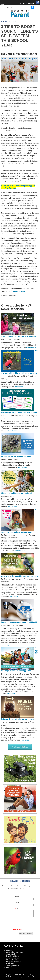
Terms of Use (32, 977)
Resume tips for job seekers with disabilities (19, 412)
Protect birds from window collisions (16, 456)
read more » (31, 347)
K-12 (15, 22)
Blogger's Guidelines (14, 962)
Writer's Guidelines (13, 960)
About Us (10, 950)
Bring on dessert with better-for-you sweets (19, 719)
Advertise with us (12, 958)
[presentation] (17, 923)
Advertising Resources (14, 952)
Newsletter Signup (13, 956)
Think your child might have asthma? (16, 493)
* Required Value (17, 929)
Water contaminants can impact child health (19, 622)
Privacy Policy (22, 977)
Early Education (6, 22)
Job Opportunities (13, 966)
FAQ (8, 968)
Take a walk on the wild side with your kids (19, 337)
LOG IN (23, 4)
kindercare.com (18, 291)
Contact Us (10, 964)
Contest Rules (11, 954)
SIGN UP (31, 4)
